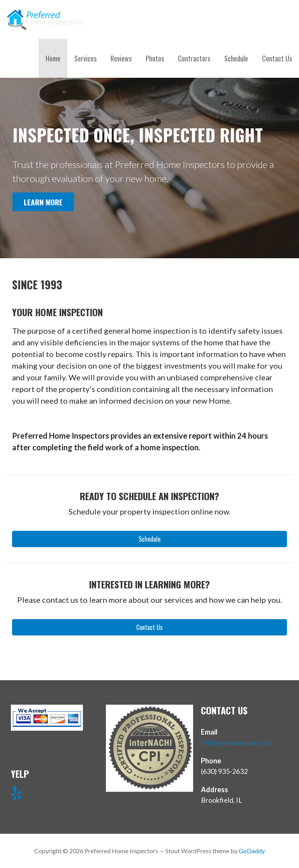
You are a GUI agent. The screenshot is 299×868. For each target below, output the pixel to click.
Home (53, 58)
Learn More (43, 202)
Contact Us (277, 58)
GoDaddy (252, 851)
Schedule (236, 58)
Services (85, 58)
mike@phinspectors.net (237, 742)
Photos (155, 58)
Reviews (121, 58)
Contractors (194, 58)
